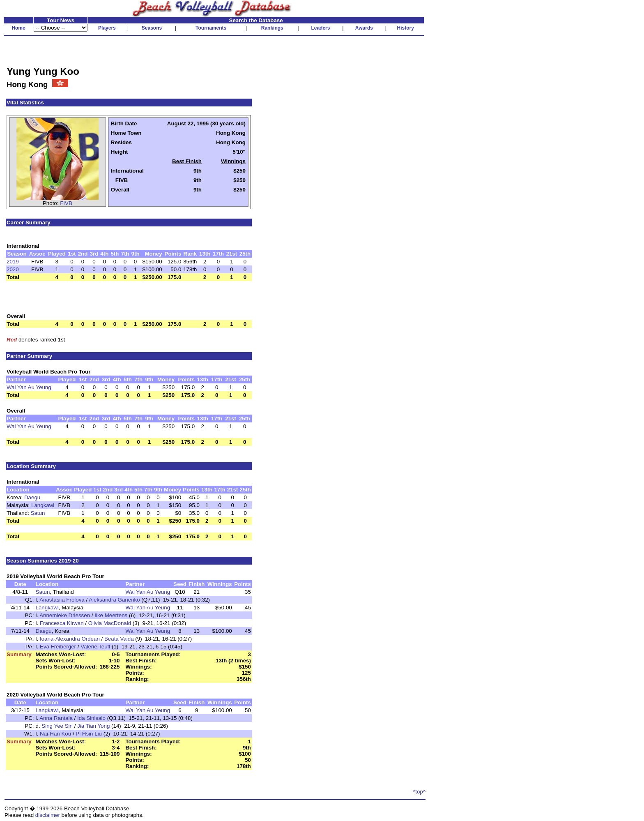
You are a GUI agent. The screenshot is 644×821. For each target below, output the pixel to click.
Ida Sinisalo (91, 718)
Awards (364, 28)
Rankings (272, 28)
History (406, 28)
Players (107, 28)
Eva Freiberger (58, 647)
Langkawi (43, 505)
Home (18, 28)
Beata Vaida (119, 639)
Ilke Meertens (111, 615)
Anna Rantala (56, 718)
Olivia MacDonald (110, 623)
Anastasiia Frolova (62, 600)
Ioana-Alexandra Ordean (70, 639)
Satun (38, 513)
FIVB (66, 203)
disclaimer (48, 815)
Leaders (320, 28)
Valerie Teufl (95, 647)
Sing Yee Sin (57, 726)
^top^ (419, 792)
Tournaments (211, 28)
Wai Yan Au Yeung (29, 387)
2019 (13, 262)
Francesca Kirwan (62, 623)
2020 (13, 269)
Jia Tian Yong (93, 726)
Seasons (152, 28)
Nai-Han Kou (55, 734)
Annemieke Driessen (65, 615)
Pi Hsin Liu (89, 734)
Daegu (32, 497)
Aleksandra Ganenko (114, 600)
